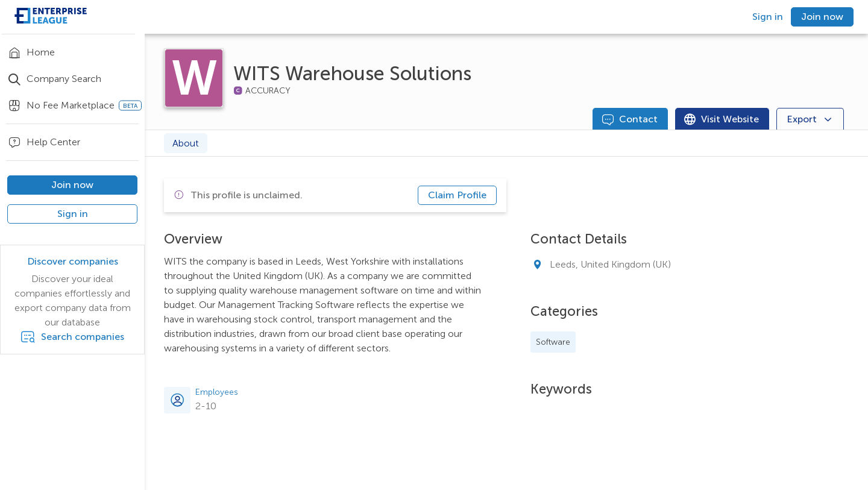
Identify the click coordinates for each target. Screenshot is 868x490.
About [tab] (186, 143)
